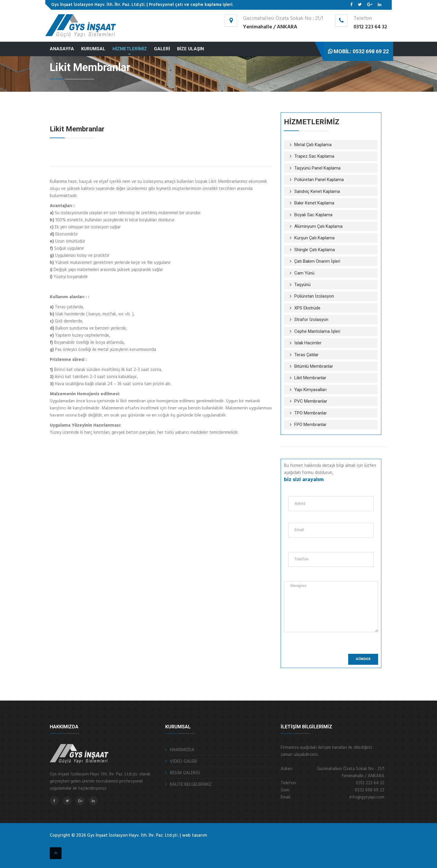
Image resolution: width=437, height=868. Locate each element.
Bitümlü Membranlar (314, 366)
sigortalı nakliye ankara (81, 844)
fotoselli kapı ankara (66, 844)
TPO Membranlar (311, 413)
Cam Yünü (304, 273)
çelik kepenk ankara (60, 844)
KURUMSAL (93, 49)
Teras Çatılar (306, 355)
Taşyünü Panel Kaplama (317, 168)
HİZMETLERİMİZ (130, 49)
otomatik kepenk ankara (53, 844)
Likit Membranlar (310, 378)
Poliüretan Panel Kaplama (319, 180)
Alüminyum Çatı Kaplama (318, 226)
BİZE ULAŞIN (191, 49)
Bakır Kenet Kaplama (314, 203)
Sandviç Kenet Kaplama (317, 191)
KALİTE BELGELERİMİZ (191, 785)
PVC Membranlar (311, 401)
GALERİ (162, 49)
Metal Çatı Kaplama (313, 145)
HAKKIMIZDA (182, 750)
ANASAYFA (62, 49)
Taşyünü (302, 285)
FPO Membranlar (310, 425)
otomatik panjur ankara (74, 844)
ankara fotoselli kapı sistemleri (90, 844)
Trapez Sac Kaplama (314, 156)
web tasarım (195, 835)
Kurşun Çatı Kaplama (314, 238)
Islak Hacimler (308, 343)
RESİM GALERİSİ (185, 773)
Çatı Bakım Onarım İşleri (317, 261)
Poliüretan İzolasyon (314, 296)
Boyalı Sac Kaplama (313, 215)
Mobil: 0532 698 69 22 (358, 51)
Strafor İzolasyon (311, 320)
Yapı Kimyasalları (310, 390)
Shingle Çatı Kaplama (315, 250)
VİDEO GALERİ (184, 761)
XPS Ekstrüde (307, 308)
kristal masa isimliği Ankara (100, 844)
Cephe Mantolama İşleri (317, 331)
